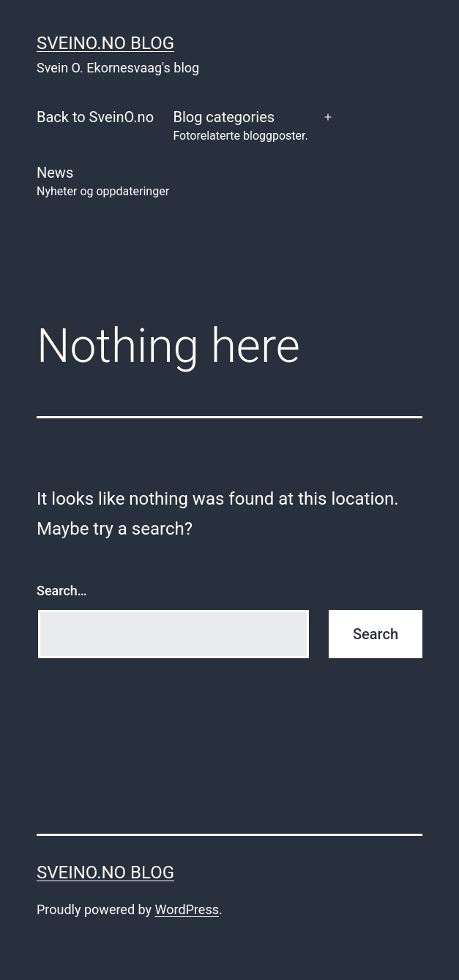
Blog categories (240, 127)
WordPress (187, 909)
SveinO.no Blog (105, 43)
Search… (62, 591)
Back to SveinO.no (95, 117)
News (103, 182)
